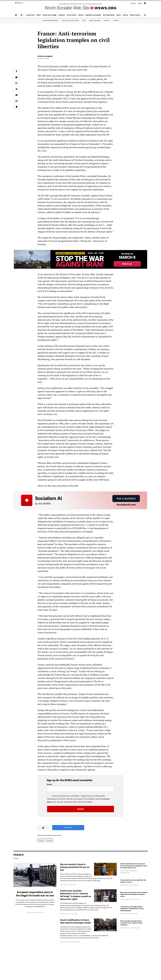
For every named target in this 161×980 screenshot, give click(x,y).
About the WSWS (95, 20)
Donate (116, 20)
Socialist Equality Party (70, 20)
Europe (50, 840)
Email (49, 785)
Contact (133, 3)
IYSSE (84, 20)
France (41, 840)
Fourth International (50, 20)
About (140, 3)
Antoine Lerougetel (45, 56)
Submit (81, 809)
